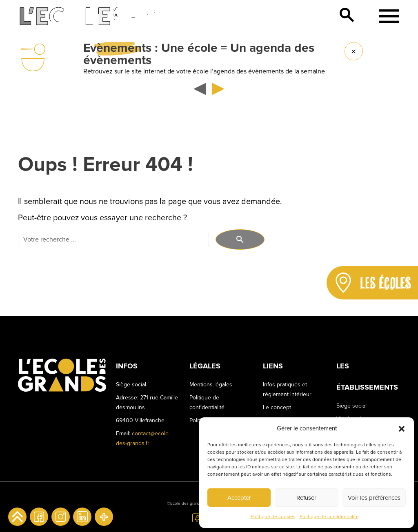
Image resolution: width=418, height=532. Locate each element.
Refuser (306, 498)
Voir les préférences (374, 498)
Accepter (239, 498)
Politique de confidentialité (329, 517)
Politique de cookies (273, 517)
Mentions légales (211, 385)
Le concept (277, 407)
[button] (402, 428)
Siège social (351, 406)
